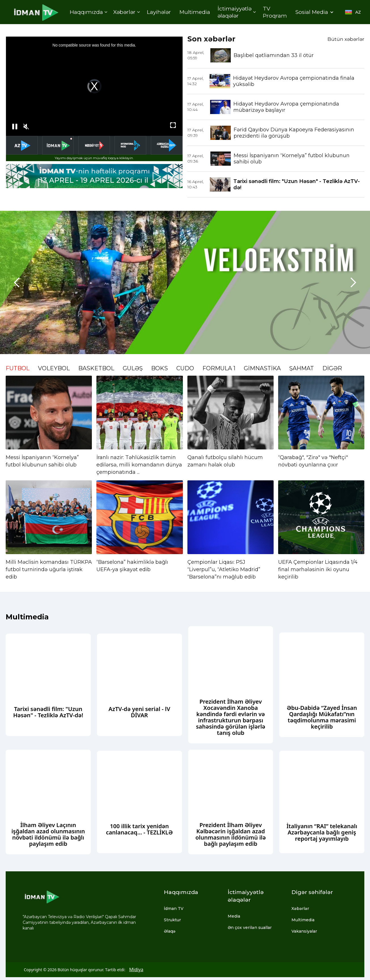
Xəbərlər (300, 909)
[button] (88, 12)
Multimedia (195, 12)
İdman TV (174, 909)
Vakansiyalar (304, 931)
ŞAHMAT (302, 368)
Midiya (136, 970)
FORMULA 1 (219, 368)
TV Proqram (275, 12)
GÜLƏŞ (133, 368)
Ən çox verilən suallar (250, 928)
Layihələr (159, 12)
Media (234, 916)
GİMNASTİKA (262, 368)
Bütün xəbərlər (346, 39)
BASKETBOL (96, 368)
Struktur (172, 920)
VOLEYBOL (54, 368)
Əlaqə (170, 931)
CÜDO (185, 368)
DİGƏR (332, 368)
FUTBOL (18, 368)
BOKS (159, 368)
